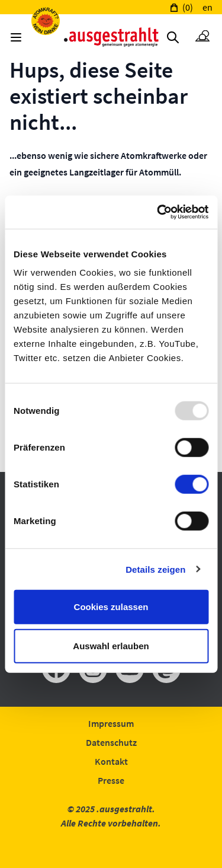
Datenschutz (111, 742)
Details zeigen (155, 569)
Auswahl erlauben (111, 645)
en (207, 7)
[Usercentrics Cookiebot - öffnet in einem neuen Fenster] (158, 212)
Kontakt (111, 761)
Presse (111, 780)
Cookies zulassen (111, 607)
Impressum (111, 723)
